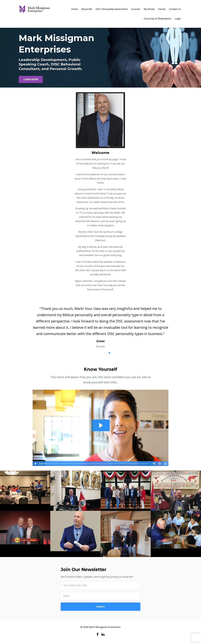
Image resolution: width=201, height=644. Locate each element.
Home (74, 9)
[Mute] (154, 464)
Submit (101, 607)
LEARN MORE (31, 79)
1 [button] (92, 353)
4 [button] (105, 353)
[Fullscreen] (166, 464)
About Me (87, 9)
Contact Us (175, 9)
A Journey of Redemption (157, 19)
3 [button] (101, 353)
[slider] (97, 464)
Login (178, 19)
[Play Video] (35, 464)
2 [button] (96, 353)
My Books (149, 9)
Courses (136, 9)
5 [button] (109, 353)
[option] (101, 324)
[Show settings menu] (160, 464)
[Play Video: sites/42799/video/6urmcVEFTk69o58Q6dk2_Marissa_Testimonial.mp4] (100, 425)
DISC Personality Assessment (112, 9)
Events (162, 9)
